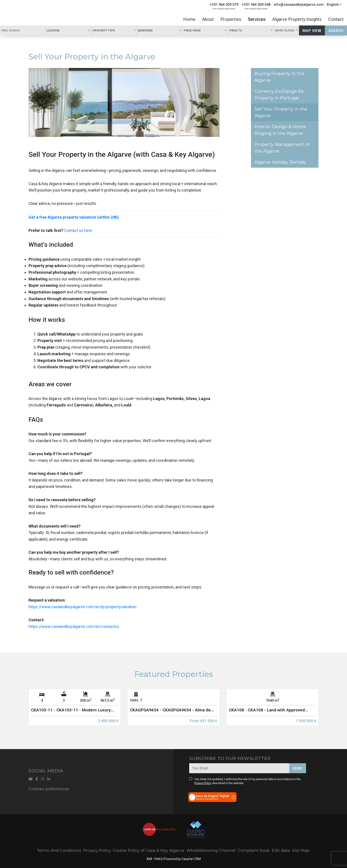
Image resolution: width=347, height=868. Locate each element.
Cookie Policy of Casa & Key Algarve (149, 851)
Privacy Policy (203, 783)
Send (298, 768)
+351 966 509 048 (256, 5)
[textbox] (62, 30)
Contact (336, 19)
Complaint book (254, 851)
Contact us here (78, 230)
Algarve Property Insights (297, 19)
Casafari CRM (191, 859)
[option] (75, 711)
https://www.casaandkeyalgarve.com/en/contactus (74, 626)
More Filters (285, 31)
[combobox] (68, 30)
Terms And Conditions (59, 851)
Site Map (301, 851)
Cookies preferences (49, 789)
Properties (231, 19)
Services (257, 19)
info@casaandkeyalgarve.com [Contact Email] (299, 5)
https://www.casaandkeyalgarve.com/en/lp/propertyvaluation (83, 607)
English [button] (333, 5)
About (208, 19)
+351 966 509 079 (224, 5)
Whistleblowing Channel (211, 851)
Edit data (281, 851)
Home (189, 19)
